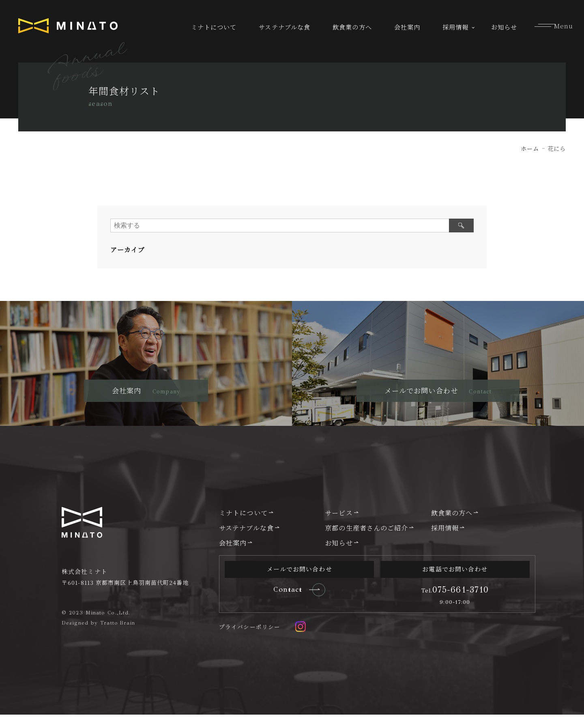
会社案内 (407, 27)
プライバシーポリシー (250, 640)
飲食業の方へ (352, 27)
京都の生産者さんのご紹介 (366, 541)
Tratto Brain (118, 636)
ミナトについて (214, 27)
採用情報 (455, 27)
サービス (339, 526)
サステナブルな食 (284, 27)
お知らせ (504, 27)
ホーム (530, 148)
